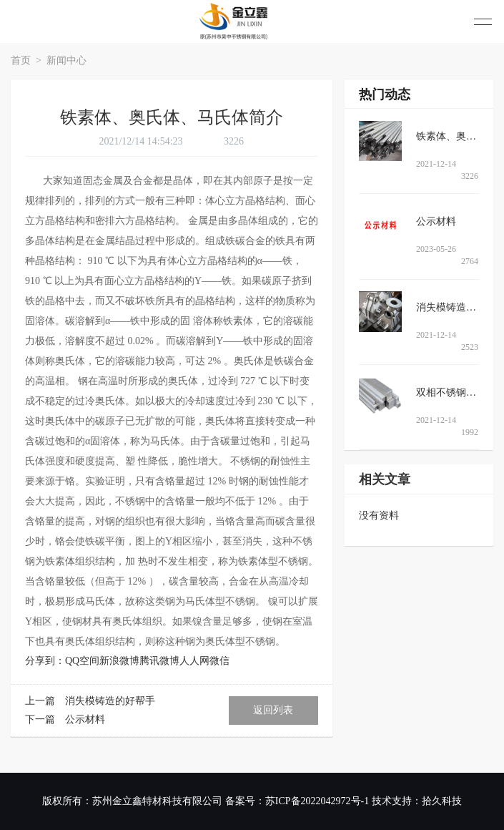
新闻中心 (66, 60)
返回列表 (273, 710)
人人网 (194, 661)
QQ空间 (82, 661)
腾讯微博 (159, 661)
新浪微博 (119, 661)
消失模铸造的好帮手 (110, 701)
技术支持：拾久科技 (417, 801)
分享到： (45, 661)
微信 (219, 661)
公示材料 (85, 719)
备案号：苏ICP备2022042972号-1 (297, 801)
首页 (22, 60)
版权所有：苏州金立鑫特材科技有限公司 (132, 801)
